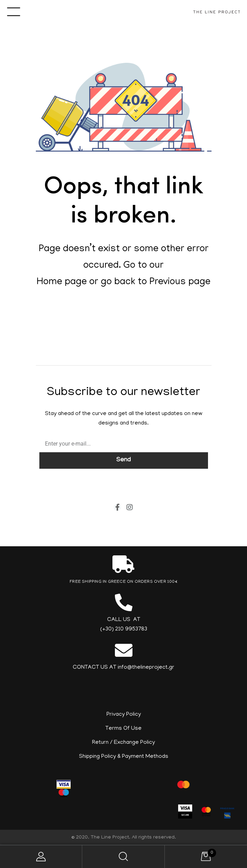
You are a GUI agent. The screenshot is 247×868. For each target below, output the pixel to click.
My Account (41, 857)
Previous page (180, 282)
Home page (62, 282)
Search (123, 857)
